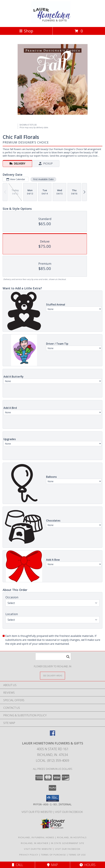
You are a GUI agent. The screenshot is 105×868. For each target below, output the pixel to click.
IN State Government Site (68, 843)
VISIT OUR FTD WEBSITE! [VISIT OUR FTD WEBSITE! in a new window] (37, 812)
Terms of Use (77, 855)
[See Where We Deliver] (52, 675)
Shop (26, 31)
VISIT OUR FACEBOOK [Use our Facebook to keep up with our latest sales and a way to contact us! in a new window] (69, 812)
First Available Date (43, 179)
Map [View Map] (52, 865)
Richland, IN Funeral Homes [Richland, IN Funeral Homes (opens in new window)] (36, 837)
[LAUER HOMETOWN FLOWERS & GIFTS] (53, 22)
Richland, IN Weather (35, 843)
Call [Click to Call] (18, 865)
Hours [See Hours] (87, 865)
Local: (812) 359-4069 (52, 760)
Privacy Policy (29, 855)
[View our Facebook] (52, 735)
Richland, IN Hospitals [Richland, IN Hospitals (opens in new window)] (72, 837)
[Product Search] (53, 657)
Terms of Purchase (53, 855)
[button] (53, 798)
